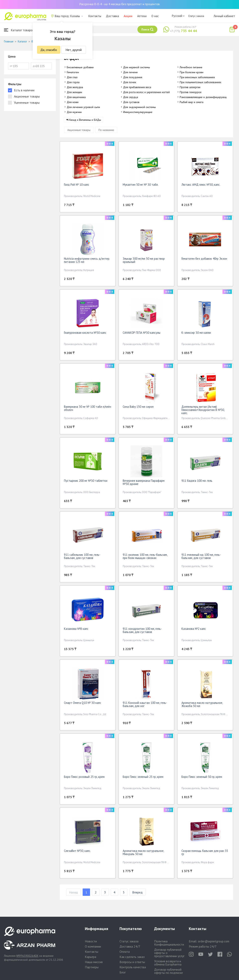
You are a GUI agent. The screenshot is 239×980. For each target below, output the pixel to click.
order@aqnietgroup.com (214, 941)
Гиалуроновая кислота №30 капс (85, 334)
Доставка (112, 16)
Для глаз (72, 77)
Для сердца (131, 97)
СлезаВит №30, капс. (77, 852)
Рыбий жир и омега (191, 102)
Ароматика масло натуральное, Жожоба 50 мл (202, 706)
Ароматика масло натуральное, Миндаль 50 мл (143, 854)
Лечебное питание (191, 67)
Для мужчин (74, 112)
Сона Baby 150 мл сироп (138, 408)
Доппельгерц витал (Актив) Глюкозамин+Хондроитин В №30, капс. (203, 411)
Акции (128, 16)
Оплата (125, 952)
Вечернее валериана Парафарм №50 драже (144, 484)
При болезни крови (191, 72)
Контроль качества (133, 967)
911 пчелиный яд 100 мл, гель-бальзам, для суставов (201, 558)
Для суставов (131, 102)
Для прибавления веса (137, 87)
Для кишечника (76, 97)
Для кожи (73, 102)
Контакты (95, 16)
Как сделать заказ (132, 957)
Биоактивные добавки (80, 67)
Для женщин (74, 92)
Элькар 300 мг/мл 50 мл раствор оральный (144, 262)
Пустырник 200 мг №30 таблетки (86, 482)
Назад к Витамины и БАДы (85, 121)
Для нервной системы (137, 67)
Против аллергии (190, 87)
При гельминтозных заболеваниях (200, 82)
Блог (123, 972)
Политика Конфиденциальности (169, 943)
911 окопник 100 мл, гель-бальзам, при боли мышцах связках (145, 558)
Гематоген (73, 72)
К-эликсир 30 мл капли (196, 334)
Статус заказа (196, 16)
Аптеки (142, 16)
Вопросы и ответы (132, 962)
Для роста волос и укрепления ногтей (146, 92)
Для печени (130, 72)
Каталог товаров (19, 30)
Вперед (137, 894)
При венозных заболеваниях (197, 77)
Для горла (73, 82)
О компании (93, 946)
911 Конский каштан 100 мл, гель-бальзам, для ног (145, 706)
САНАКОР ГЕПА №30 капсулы (142, 334)
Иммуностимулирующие (138, 112)
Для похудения (133, 77)
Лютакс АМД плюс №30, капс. (201, 186)
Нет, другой (74, 50)
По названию (106, 131)
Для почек (130, 82)
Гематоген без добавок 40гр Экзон (204, 260)
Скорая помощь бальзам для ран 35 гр (205, 854)
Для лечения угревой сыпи (83, 107)
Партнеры (92, 967)
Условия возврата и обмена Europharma (168, 963)
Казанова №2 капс (194, 630)
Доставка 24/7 (130, 946)
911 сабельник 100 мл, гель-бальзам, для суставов (82, 558)
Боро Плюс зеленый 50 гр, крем (202, 778)
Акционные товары (79, 131)
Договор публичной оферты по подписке (168, 971)
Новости (91, 941)
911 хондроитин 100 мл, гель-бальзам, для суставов (142, 632)
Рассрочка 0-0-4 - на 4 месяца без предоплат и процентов (119, 4)
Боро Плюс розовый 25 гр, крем (84, 778)
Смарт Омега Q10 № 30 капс (83, 704)
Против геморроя (191, 92)
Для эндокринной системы (139, 107)
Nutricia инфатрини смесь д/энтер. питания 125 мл (87, 262)
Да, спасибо (49, 50)
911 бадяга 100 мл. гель (197, 482)
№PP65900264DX (27, 956)
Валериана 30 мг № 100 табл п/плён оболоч (88, 410)
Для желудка (75, 87)
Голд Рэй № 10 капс (77, 186)
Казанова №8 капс (76, 630)
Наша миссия (94, 962)
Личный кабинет (224, 16)
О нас (155, 16)
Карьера (91, 957)
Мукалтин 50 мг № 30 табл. (141, 186)
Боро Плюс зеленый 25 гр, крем (143, 778)
